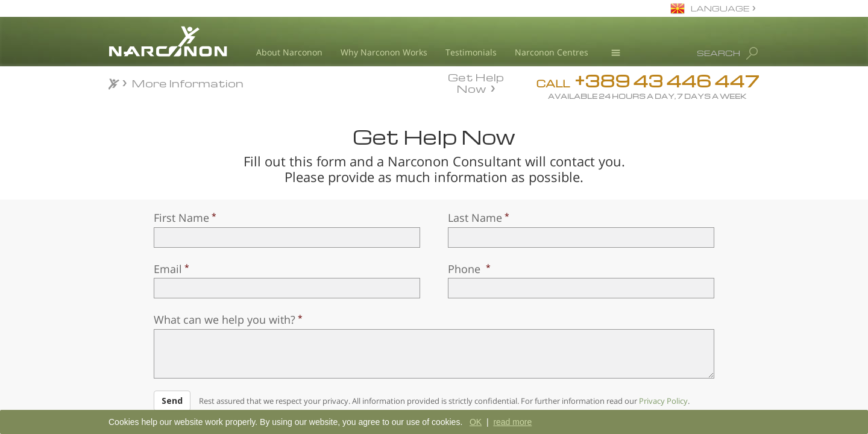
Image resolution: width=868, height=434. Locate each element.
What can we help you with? (225, 319)
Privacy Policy (663, 401)
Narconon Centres (552, 52)
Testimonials (471, 52)
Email (168, 269)
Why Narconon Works (384, 52)
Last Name (475, 218)
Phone (466, 269)
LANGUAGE (720, 8)
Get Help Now (476, 82)
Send (172, 401)
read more (512, 422)
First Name (181, 218)
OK (476, 422)
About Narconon (289, 52)
